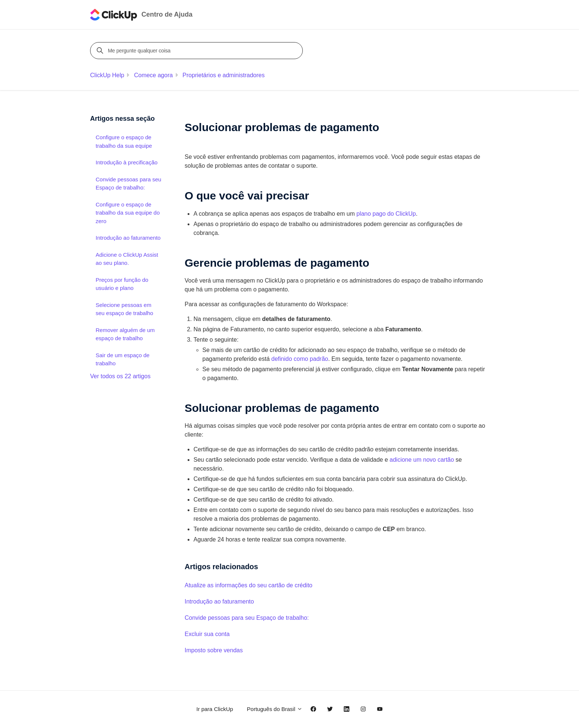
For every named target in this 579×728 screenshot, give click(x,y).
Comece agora (153, 75)
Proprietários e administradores (223, 75)
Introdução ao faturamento (219, 601)
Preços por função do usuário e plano (122, 284)
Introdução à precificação (127, 162)
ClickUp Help (107, 75)
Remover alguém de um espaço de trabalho (125, 334)
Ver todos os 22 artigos (120, 376)
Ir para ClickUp (215, 709)
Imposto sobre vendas (214, 650)
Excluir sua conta (207, 634)
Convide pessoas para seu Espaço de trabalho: (247, 618)
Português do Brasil (275, 709)
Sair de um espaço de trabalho (123, 359)
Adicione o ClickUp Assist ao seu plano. (127, 259)
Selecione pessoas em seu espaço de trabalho (124, 309)
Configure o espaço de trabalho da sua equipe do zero (128, 213)
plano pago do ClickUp (386, 214)
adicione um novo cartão (422, 460)
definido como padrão (300, 359)
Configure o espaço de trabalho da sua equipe (124, 141)
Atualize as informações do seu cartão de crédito (249, 585)
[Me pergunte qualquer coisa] (198, 51)
